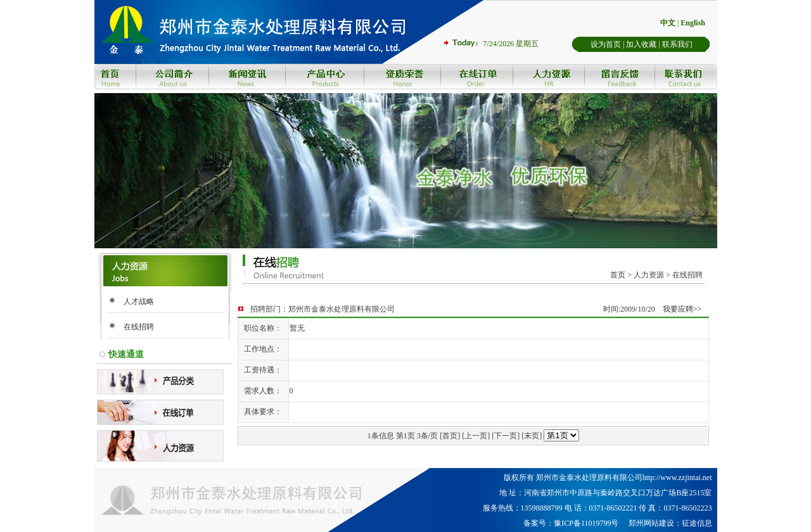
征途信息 (697, 523)
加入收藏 (641, 44)
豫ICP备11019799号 (586, 523)
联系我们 (677, 44)
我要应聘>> (682, 309)
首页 (618, 275)
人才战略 (139, 301)
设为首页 (606, 44)
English (693, 23)
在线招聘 (139, 327)
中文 (668, 23)
